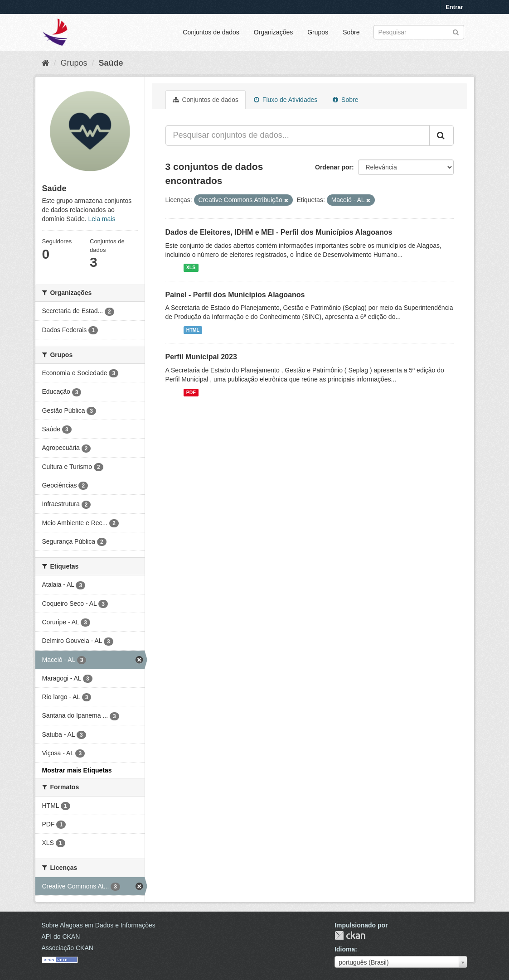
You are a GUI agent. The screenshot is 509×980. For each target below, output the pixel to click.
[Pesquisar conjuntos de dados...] (298, 135)
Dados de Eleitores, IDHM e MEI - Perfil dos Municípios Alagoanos (279, 232)
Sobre (351, 32)
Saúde (111, 63)
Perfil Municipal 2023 (201, 357)
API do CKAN (61, 937)
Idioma (345, 949)
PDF (191, 392)
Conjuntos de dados (211, 32)
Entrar (454, 7)
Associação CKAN (68, 948)
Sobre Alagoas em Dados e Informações (99, 925)
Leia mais (102, 219)
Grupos (318, 32)
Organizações (273, 32)
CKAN (350, 935)
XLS (191, 268)
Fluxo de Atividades (286, 100)
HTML (193, 330)
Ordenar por (333, 167)
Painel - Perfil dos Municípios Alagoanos (235, 295)
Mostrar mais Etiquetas (77, 770)
